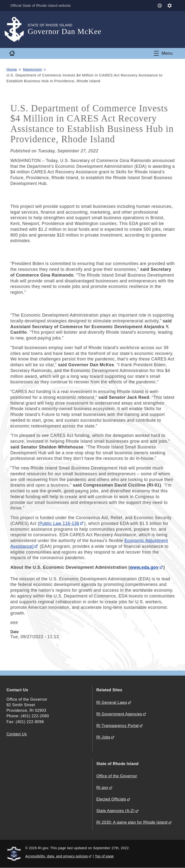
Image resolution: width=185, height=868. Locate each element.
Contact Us (17, 734)
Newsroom (32, 69)
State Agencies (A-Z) (116, 811)
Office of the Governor (117, 776)
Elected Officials (111, 799)
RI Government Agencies (119, 714)
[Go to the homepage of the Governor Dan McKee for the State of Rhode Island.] (17, 30)
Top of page (104, 856)
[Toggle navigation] (163, 53)
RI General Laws (112, 702)
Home (12, 69)
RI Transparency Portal (118, 726)
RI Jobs (103, 737)
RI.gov (102, 788)
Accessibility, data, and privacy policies (57, 856)
